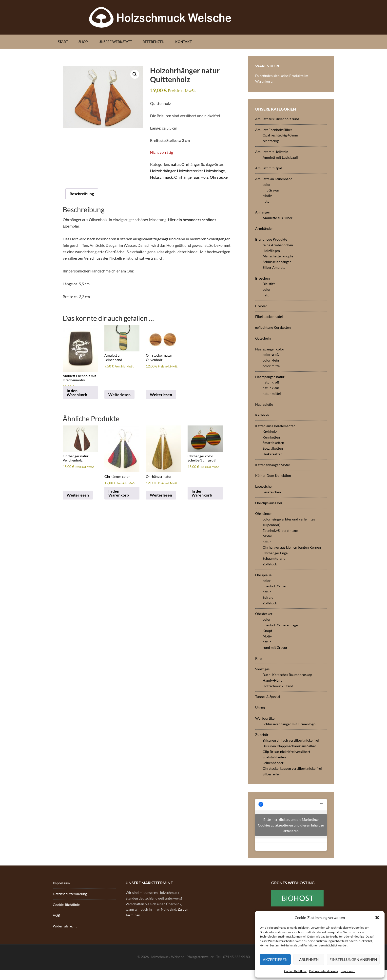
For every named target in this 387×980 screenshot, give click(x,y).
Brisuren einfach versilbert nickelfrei (291, 740)
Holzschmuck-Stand (278, 686)
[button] (377, 918)
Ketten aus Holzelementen (275, 426)
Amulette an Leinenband (274, 179)
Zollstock (270, 564)
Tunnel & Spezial (268, 697)
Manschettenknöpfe (278, 256)
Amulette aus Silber (278, 218)
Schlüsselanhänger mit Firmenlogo (289, 724)
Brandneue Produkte (271, 239)
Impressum (348, 971)
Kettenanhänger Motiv (272, 465)
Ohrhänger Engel (276, 553)
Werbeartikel (265, 718)
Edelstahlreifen (274, 757)
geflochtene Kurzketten (273, 327)
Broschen (262, 278)
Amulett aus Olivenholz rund (277, 119)
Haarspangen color (270, 349)
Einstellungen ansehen (353, 960)
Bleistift (269, 284)
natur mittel (272, 394)
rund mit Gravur (275, 647)
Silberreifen (272, 774)
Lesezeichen (264, 486)
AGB (56, 915)
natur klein (271, 388)
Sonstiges (262, 669)
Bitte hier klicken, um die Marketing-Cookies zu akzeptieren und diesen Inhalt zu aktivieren (291, 825)
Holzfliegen (271, 251)
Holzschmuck (161, 177)
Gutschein (263, 338)
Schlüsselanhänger (277, 262)
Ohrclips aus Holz (269, 503)
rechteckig (271, 141)
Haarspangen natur (270, 377)
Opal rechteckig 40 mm (280, 135)
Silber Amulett (274, 267)
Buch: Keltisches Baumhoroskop (287, 675)
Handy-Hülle (272, 680)
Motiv (267, 196)
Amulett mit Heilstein (272, 152)
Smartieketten (273, 443)
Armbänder (264, 228)
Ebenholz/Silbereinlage (280, 530)
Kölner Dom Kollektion (273, 475)
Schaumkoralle (274, 558)
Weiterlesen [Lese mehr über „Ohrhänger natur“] (161, 495)
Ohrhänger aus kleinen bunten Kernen (292, 547)
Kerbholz (262, 415)
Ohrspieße (263, 575)
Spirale (268, 597)
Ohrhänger (191, 164)
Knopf (267, 631)
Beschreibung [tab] (82, 194)
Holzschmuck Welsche (193, 17)
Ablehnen (309, 960)
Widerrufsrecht (65, 926)
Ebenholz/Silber (275, 586)
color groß (271, 355)
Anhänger (263, 212)
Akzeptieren (275, 960)
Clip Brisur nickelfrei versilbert (286, 752)
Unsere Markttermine (149, 883)
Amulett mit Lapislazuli (280, 157)
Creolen (261, 306)
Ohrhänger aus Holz (191, 177)
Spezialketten (273, 448)
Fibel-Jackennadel (269, 317)
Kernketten (271, 437)
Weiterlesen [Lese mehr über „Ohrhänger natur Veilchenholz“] (78, 495)
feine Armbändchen (278, 245)
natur (175, 164)
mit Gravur (271, 190)
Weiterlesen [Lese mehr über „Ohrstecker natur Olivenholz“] (161, 394)
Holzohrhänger (163, 171)
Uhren (260, 707)
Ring (259, 658)
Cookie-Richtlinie (295, 971)
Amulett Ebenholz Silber (274, 130)
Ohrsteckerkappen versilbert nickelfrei (292, 768)
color (267, 184)
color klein (271, 360)
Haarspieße (264, 404)
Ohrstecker (219, 177)
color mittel (272, 366)
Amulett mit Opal (269, 168)
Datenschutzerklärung (324, 971)
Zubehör (262, 735)
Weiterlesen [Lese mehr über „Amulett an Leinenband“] (119, 394)
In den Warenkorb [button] (77, 393)
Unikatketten (272, 454)
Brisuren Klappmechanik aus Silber (289, 746)
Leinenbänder (273, 763)
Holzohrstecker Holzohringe (201, 171)
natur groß (271, 382)
